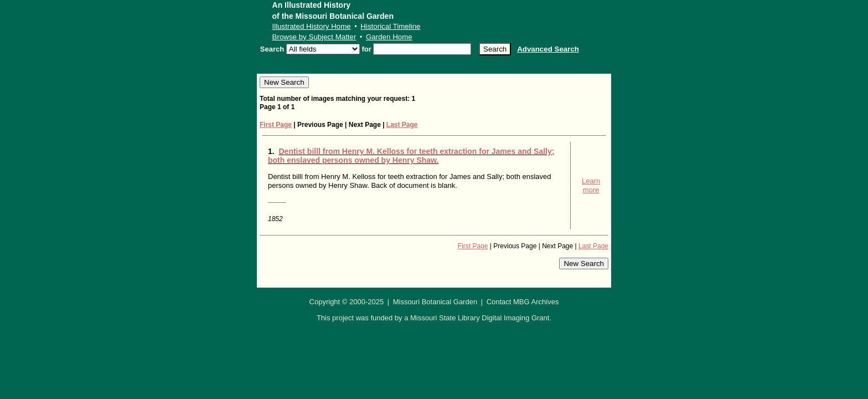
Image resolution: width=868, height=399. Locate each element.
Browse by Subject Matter (314, 37)
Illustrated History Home (312, 26)
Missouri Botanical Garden (435, 302)
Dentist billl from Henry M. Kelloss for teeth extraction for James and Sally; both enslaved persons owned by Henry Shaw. (411, 156)
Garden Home (389, 37)
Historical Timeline (390, 26)
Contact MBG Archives (523, 302)
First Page (276, 125)
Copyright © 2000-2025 (347, 302)
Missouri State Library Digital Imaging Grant (480, 318)
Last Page (402, 125)
